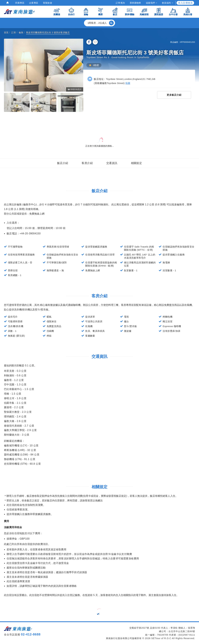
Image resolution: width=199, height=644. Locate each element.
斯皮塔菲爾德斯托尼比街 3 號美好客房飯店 (48, 32)
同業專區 (20, 3)
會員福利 (167, 3)
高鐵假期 (144, 11)
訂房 (14, 32)
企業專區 (34, 3)
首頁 (6, 32)
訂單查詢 (120, 3)
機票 (100, 11)
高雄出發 (188, 11)
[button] (99, 23)
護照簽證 (159, 11)
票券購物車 (135, 3)
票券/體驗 (130, 11)
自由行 (71, 11)
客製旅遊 (48, 3)
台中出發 (173, 11)
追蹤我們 (151, 3)
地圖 (128, 83)
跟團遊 (57, 11)
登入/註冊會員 (185, 3)
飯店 (115, 11)
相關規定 (137, 163)
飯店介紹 (63, 163)
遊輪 (86, 11)
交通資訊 (112, 163)
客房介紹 (87, 163)
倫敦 (21, 32)
